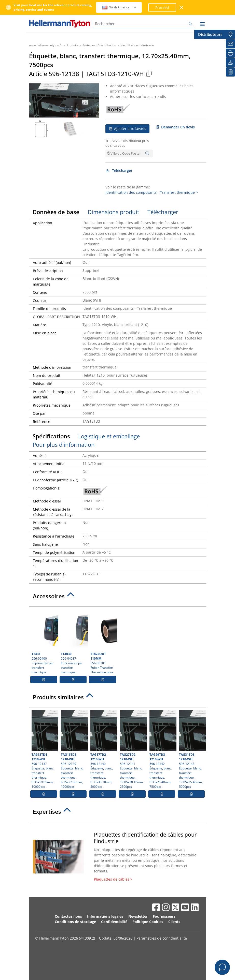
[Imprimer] (230, 53)
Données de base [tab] (56, 212)
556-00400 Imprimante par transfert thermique (44, 642)
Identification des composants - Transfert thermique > (152, 192)
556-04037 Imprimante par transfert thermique (74, 642)
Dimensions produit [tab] (113, 212)
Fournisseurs (164, 916)
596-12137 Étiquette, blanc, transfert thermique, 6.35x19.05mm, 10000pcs (44, 749)
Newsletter (138, 916)
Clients (174, 922)
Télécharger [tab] (163, 212)
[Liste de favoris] (230, 72)
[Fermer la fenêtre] (182, 8)
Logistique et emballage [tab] (109, 436)
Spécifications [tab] (51, 436)
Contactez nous (68, 916)
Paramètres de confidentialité (162, 938)
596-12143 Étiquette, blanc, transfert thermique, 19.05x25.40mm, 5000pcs (192, 749)
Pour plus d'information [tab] (64, 444)
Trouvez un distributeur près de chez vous (127, 143)
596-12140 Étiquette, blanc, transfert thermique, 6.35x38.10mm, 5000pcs (103, 749)
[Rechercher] (144, 24)
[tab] (118, 598)
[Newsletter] (230, 44)
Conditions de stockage (75, 922)
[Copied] (149, 74)
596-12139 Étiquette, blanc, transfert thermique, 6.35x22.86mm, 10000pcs (74, 749)
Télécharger (119, 170)
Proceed (162, 8)
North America (120, 7)
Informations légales (105, 916)
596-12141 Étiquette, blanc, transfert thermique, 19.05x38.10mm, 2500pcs (133, 749)
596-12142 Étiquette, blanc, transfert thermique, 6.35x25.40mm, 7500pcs (162, 749)
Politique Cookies (148, 922)
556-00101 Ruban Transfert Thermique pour (103, 642)
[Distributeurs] (230, 34)
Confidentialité (114, 922)
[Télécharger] (230, 63)
